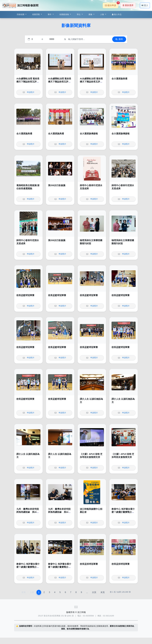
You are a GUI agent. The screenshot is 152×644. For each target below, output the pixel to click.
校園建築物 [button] (65, 14)
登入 (145, 5)
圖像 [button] (91, 14)
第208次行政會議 (57, 185)
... (87, 592)
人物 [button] (102, 14)
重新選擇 (128, 5)
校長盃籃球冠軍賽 (25, 295)
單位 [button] (79, 14)
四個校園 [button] (21, 14)
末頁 (103, 592)
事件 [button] (50, 14)
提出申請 (112, 5)
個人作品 (117, 14)
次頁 (94, 592)
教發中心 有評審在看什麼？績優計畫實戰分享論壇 (123, 512)
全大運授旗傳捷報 (89, 134)
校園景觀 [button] (36, 14)
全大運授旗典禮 (119, 79)
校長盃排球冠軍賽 (89, 564)
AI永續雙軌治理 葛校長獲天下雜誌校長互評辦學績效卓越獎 (28, 82)
